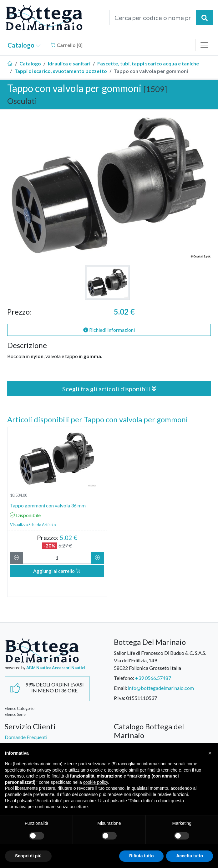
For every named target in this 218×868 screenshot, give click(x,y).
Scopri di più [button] (28, 856)
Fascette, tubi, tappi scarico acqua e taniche (148, 63)
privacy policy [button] (51, 770)
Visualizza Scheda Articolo (33, 525)
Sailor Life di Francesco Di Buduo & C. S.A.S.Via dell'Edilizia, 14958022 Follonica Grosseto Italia (160, 660)
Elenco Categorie (20, 708)
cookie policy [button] (96, 782)
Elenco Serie (15, 714)
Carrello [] (67, 45)
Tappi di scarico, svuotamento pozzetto (61, 71)
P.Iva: (119, 698)
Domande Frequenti (26, 737)
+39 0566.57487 (153, 678)
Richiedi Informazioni (109, 330)
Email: (120, 688)
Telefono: (124, 678)
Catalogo (24, 45)
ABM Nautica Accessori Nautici (56, 668)
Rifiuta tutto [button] (142, 856)
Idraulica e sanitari (69, 63)
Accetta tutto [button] (190, 856)
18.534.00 (19, 495)
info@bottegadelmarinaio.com (161, 688)
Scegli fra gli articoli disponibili (109, 389)
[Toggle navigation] (204, 45)
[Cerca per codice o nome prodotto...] (153, 18)
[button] (210, 753)
